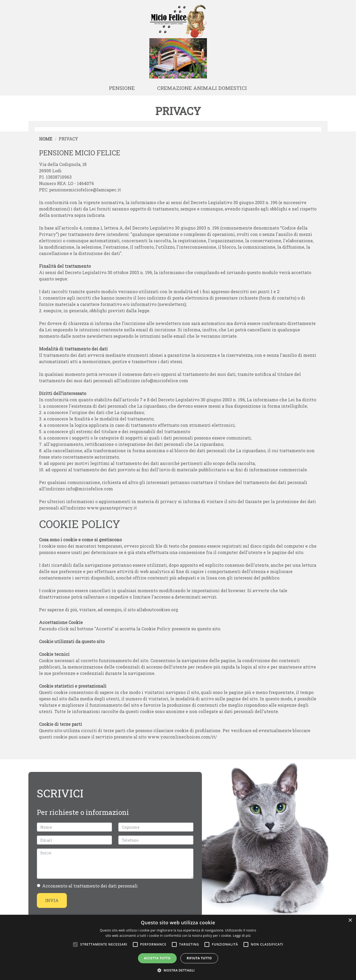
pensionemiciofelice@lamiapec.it (85, 190)
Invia (52, 900)
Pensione (122, 88)
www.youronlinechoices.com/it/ (182, 737)
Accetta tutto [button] (157, 958)
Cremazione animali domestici (202, 88)
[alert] (178, 947)
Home (46, 139)
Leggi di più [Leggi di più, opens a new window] (242, 936)
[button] (178, 970)
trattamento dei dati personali (106, 886)
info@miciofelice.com (164, 381)
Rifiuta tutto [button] (199, 958)
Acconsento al (87, 886)
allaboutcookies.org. (158, 610)
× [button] (350, 920)
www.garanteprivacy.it (112, 508)
